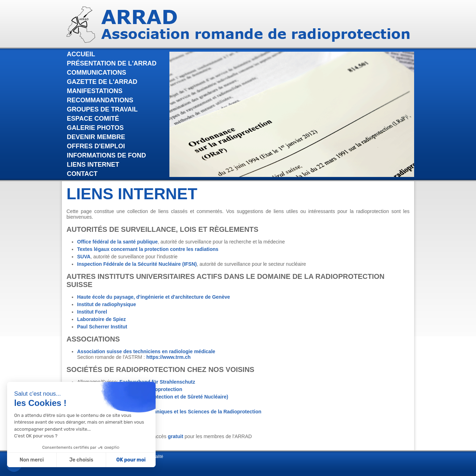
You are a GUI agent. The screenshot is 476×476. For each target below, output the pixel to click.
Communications (97, 73)
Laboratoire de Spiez (101, 319)
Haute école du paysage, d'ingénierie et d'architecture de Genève (153, 297)
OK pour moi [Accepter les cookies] (131, 460)
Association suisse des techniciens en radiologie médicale (146, 351)
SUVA (84, 257)
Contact (82, 174)
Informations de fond (106, 155)
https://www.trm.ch (169, 357)
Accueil (81, 54)
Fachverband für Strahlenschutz (157, 382)
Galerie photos (95, 128)
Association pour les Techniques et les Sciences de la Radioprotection (178, 412)
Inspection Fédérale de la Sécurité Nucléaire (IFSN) (137, 264)
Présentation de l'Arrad (112, 63)
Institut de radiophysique (106, 304)
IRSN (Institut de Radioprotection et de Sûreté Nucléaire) (162, 397)
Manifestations (95, 91)
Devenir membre (96, 137)
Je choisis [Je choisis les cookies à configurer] (81, 460)
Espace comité (93, 119)
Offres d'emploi (96, 146)
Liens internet (93, 165)
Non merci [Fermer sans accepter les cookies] (31, 460)
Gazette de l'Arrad (102, 82)
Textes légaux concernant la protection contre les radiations (148, 249)
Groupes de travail (102, 109)
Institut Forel (92, 312)
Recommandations (100, 100)
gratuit (176, 436)
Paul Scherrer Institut (102, 327)
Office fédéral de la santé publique (117, 242)
